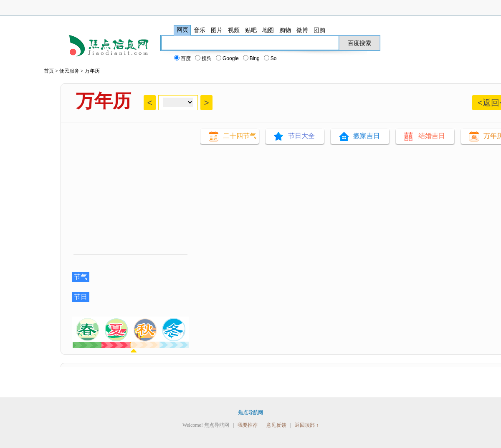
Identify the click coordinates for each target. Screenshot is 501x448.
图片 (217, 30)
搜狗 (204, 58)
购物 (285, 30)
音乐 (200, 30)
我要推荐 (248, 425)
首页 (49, 71)
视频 (234, 30)
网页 (182, 30)
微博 (302, 30)
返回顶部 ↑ (307, 425)
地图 (268, 30)
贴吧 (251, 30)
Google (228, 58)
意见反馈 (276, 425)
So (271, 58)
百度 (183, 58)
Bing (252, 58)
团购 (319, 30)
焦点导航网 (250, 413)
